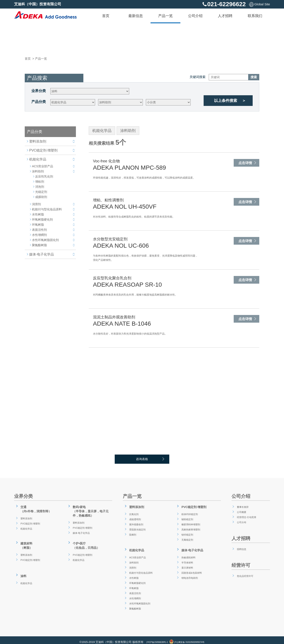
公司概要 (241, 512)
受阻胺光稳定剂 (138, 527)
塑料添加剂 (38, 141)
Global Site (259, 4)
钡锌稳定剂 (187, 532)
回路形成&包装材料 (192, 569)
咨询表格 (154, 461)
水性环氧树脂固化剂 (45, 240)
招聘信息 (241, 549)
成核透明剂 (135, 517)
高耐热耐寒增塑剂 (191, 527)
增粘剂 (40, 182)
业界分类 (39, 91)
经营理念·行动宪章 (247, 517)
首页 (106, 16)
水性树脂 (38, 214)
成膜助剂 (41, 197)
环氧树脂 (38, 225)
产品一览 (165, 16)
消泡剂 (40, 187)
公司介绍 (195, 16)
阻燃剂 (132, 532)
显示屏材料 (187, 563)
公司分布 (241, 522)
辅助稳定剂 (187, 517)
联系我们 (255, 16)
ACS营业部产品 (43, 166)
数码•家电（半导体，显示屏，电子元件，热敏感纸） (91, 510)
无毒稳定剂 (187, 537)
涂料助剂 (38, 171)
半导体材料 (187, 558)
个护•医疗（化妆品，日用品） (86, 543)
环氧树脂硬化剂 (42, 219)
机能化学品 (38, 159)
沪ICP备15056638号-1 (153, 638)
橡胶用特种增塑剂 (191, 522)
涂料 (22, 571)
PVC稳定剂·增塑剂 (43, 150)
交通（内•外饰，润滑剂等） (36, 508)
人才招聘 (225, 16)
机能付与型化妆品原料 (47, 209)
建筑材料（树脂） (25, 543)
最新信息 (136, 16)
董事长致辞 (242, 507)
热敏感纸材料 (188, 553)
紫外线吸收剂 (136, 522)
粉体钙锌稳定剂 (190, 512)
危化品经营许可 (245, 576)
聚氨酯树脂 (39, 245)
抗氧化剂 (133, 512)
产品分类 (39, 102)
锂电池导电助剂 (190, 574)
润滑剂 (36, 204)
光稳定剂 (41, 192)
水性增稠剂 (39, 235)
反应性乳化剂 (44, 176)
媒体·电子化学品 (42, 254)
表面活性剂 (39, 230)
